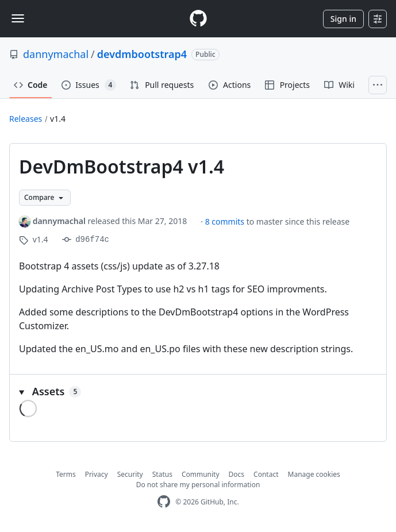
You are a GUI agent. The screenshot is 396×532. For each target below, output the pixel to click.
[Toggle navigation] (18, 18)
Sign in (343, 19)
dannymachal (56, 54)
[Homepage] (198, 19)
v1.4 (58, 119)
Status (162, 474)
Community (201, 474)
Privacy (97, 474)
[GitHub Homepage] (164, 502)
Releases (26, 119)
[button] (198, 392)
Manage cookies (314, 474)
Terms (66, 474)
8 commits (226, 221)
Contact (266, 474)
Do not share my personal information (198, 485)
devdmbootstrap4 (142, 54)
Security (130, 474)
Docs (237, 474)
